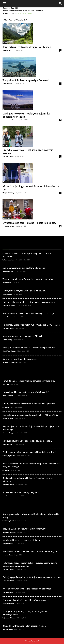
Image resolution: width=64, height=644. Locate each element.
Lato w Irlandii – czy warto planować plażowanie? (26, 392)
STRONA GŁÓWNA (25, 13)
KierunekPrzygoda (9, 433)
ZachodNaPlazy (8, 418)
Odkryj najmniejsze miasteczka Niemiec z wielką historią (29, 404)
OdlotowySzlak (8, 555)
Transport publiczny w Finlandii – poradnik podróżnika (28, 279)
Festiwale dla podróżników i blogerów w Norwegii (26, 600)
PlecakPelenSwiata (9, 351)
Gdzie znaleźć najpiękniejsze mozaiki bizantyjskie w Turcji (29, 452)
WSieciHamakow (8, 260)
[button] (4, 3)
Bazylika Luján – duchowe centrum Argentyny (24, 529)
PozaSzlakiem (7, 50)
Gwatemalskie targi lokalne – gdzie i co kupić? (29, 223)
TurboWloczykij (8, 271)
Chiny (5, 43)
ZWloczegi (6, 384)
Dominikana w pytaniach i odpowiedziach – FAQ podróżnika (31, 415)
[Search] (60, 3)
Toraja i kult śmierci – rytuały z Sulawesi (26, 80)
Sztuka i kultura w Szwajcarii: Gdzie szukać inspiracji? (27, 441)
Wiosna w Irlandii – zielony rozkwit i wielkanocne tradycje (30, 551)
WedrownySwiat (8, 521)
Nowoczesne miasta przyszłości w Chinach (22, 336)
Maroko (6, 182)
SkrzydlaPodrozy (8, 193)
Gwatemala (7, 218)
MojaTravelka (7, 294)
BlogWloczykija (8, 156)
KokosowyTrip (7, 340)
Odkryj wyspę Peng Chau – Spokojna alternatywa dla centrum (31, 577)
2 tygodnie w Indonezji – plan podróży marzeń (24, 626)
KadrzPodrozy (7, 83)
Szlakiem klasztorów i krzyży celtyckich (21, 492)
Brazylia (6, 145)
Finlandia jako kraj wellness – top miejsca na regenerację (29, 302)
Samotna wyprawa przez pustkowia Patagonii (24, 268)
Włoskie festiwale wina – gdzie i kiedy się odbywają (27, 589)
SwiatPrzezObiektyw (10, 362)
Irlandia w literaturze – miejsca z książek (21, 540)
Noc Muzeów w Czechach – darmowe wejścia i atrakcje (28, 313)
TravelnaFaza (7, 629)
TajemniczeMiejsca (9, 532)
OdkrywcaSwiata (8, 226)
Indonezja (6, 76)
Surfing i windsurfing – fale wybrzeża (20, 359)
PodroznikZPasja (8, 484)
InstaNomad (7, 283)
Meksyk (6, 109)
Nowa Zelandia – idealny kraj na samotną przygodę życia (29, 381)
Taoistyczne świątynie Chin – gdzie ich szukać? (24, 291)
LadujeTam (6, 317)
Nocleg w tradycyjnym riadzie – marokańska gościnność (29, 348)
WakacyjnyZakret (9, 456)
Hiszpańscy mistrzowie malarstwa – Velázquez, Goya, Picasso (31, 325)
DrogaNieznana (8, 543)
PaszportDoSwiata (9, 120)
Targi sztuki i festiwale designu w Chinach (27, 47)
